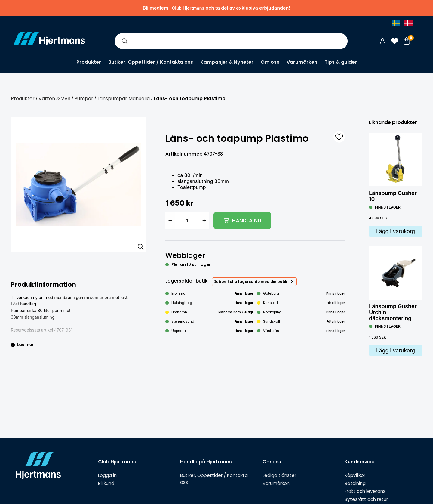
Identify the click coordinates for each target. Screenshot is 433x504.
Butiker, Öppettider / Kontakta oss (151, 62)
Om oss (270, 62)
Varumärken (302, 62)
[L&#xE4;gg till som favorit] (339, 137)
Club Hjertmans (188, 8)
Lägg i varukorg (396, 231)
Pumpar (84, 99)
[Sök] (124, 41)
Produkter (89, 62)
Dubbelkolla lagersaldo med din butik (250, 281)
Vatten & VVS (54, 99)
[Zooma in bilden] (139, 245)
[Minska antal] (170, 221)
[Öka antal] (204, 221)
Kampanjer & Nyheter (227, 62)
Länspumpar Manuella (124, 99)
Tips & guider (341, 62)
